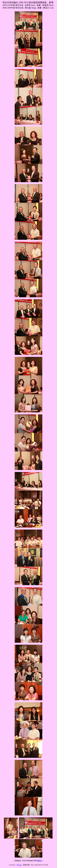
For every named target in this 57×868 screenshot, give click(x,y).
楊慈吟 (40, 861)
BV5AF (19, 865)
